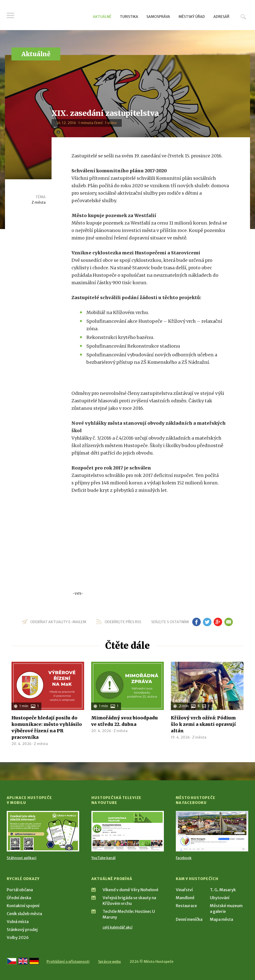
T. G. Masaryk (223, 890)
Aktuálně (102, 17)
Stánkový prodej (22, 930)
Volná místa (18, 922)
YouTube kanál (103, 858)
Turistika (129, 17)
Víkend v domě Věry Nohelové (130, 890)
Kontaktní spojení (23, 906)
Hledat (243, 17)
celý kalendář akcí (118, 927)
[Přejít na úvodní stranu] (54, 16)
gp (218, 622)
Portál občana (20, 890)
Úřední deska (19, 898)
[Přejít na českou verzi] (12, 961)
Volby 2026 (18, 937)
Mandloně (185, 898)
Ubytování (220, 898)
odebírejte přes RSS (123, 622)
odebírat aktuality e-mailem (58, 622)
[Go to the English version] (23, 961)
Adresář (221, 17)
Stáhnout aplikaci (22, 858)
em (228, 622)
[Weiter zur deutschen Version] (34, 961)
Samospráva (158, 17)
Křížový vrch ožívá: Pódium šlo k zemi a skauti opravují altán (203, 724)
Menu (10, 15)
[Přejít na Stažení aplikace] (43, 831)
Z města (39, 202)
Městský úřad (192, 17)
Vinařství (184, 890)
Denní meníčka (189, 919)
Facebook (184, 858)
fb (196, 622)
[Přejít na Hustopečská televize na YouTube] (128, 831)
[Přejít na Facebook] (212, 831)
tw (207, 622)
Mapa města (222, 919)
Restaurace (186, 906)
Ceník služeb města (24, 914)
